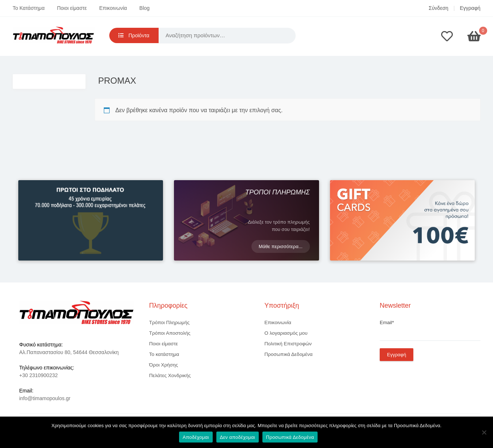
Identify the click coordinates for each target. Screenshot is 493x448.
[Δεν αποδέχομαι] (484, 432)
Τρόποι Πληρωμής (169, 322)
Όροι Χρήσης (164, 365)
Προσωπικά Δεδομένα (289, 354)
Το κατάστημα (164, 354)
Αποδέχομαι (196, 437)
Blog (144, 8)
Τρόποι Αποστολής (170, 333)
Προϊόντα (134, 35)
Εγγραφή (470, 8)
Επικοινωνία (113, 8)
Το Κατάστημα (29, 8)
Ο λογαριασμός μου (286, 333)
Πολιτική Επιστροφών (288, 344)
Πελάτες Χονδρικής (170, 375)
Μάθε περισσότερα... (281, 246)
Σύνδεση (439, 8)
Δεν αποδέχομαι (238, 437)
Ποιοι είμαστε (72, 8)
